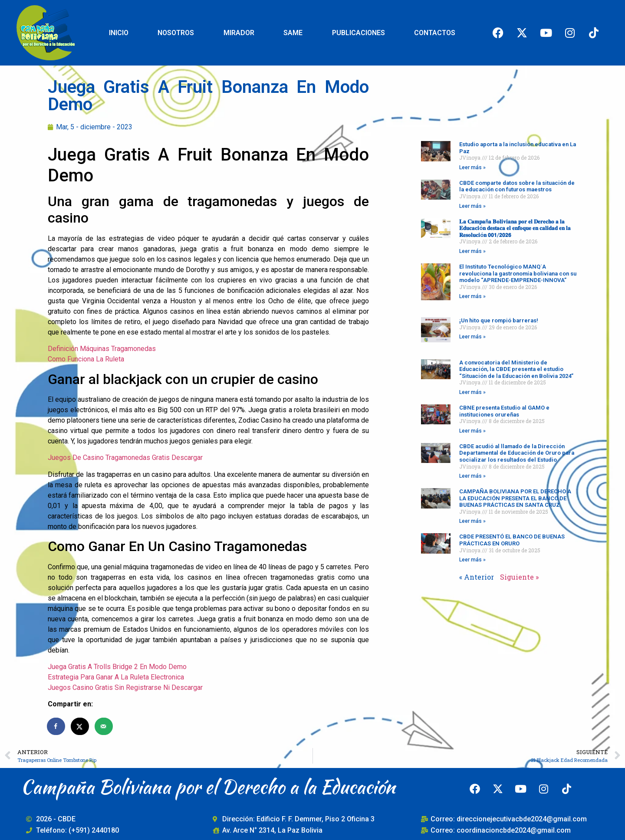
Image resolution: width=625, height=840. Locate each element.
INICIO (119, 33)
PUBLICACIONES (359, 33)
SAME (293, 33)
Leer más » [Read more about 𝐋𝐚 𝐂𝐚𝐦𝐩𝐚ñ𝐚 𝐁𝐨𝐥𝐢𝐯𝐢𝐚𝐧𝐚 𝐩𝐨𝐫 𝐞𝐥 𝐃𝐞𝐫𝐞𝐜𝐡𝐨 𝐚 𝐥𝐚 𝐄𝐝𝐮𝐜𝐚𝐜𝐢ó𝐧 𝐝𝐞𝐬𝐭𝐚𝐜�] (472, 251)
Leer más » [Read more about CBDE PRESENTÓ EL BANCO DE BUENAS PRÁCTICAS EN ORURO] (472, 560)
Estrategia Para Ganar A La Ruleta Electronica (116, 677)
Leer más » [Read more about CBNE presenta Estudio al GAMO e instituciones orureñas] (472, 431)
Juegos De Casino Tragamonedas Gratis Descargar (125, 458)
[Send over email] (104, 726)
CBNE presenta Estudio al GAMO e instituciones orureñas (504, 411)
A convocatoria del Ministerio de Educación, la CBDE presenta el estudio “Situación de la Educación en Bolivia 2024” (516, 369)
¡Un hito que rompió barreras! (499, 320)
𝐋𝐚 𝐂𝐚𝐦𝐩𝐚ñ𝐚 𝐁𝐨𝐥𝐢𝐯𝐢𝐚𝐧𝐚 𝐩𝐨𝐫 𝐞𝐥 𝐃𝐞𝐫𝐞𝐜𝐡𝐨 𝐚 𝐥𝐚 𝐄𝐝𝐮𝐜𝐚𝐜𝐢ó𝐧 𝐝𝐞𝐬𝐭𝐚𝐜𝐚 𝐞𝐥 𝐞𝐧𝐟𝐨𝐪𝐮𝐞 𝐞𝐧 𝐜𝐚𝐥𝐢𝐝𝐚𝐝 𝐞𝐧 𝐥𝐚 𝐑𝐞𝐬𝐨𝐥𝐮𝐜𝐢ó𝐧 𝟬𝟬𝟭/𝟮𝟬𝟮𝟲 (515, 228)
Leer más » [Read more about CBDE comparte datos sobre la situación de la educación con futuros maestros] (472, 206)
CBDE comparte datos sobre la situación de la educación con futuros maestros (517, 186)
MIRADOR (239, 33)
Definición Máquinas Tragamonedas (102, 349)
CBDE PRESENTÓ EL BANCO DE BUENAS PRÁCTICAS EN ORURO (512, 540)
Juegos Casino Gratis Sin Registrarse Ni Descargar (125, 687)
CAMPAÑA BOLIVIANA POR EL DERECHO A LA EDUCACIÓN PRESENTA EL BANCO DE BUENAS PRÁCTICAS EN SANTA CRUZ (515, 498)
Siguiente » (519, 577)
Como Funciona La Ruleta (86, 359)
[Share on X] (80, 726)
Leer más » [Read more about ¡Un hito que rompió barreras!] (472, 337)
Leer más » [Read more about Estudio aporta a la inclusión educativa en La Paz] (472, 167)
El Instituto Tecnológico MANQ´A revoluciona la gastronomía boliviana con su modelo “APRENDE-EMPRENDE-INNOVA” (518, 273)
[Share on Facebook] (56, 726)
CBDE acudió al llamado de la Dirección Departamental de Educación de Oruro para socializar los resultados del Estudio (517, 453)
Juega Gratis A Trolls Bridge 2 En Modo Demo (117, 667)
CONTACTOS (435, 33)
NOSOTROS (176, 33)
